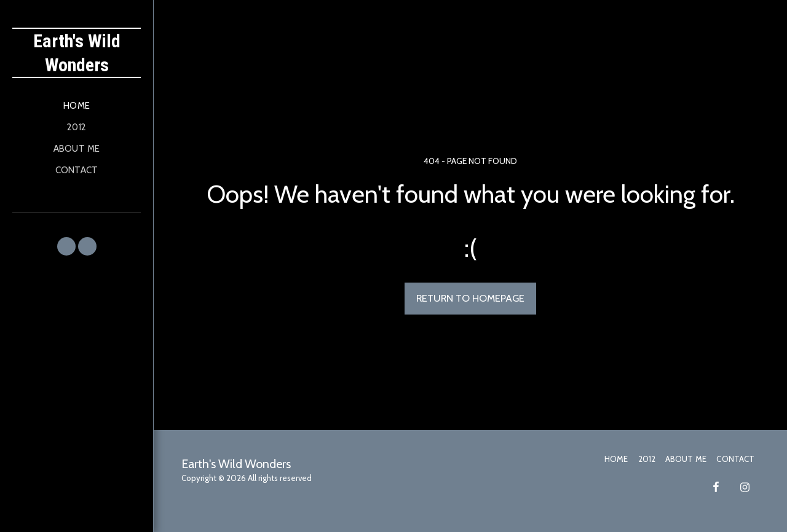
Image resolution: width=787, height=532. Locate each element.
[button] (66, 246)
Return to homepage (470, 298)
